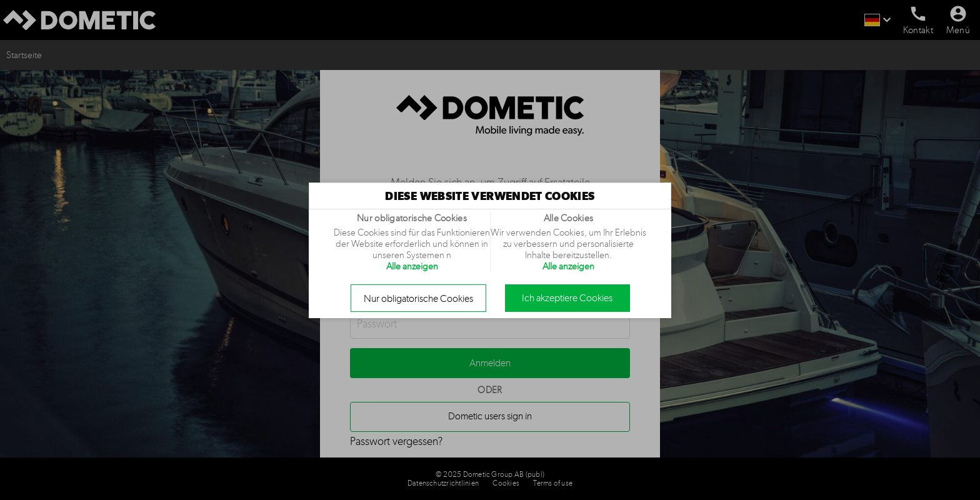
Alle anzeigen (412, 266)
